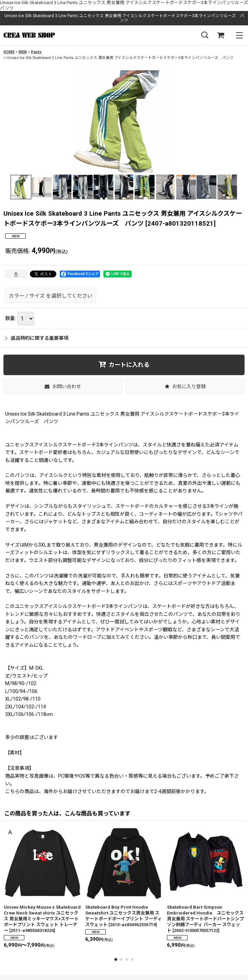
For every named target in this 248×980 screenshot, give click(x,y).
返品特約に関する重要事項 (37, 338)
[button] (205, 35)
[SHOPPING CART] (221, 35)
